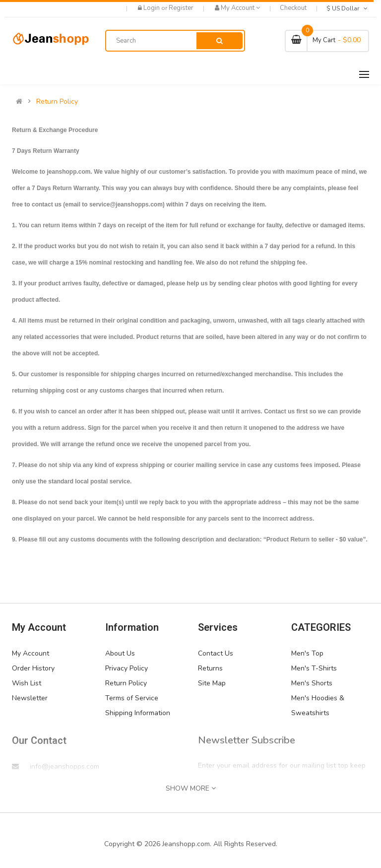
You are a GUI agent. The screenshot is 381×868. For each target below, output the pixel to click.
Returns (210, 668)
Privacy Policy (127, 668)
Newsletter (30, 698)
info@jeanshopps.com (64, 767)
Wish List (27, 683)
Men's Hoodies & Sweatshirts (318, 705)
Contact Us (216, 653)
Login (152, 8)
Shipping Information (138, 713)
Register (181, 8)
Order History (33, 668)
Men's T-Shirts (314, 668)
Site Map (212, 683)
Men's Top (307, 653)
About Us (120, 653)
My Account (31, 653)
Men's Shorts (312, 683)
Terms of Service (132, 698)
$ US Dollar (348, 8)
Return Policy (57, 102)
